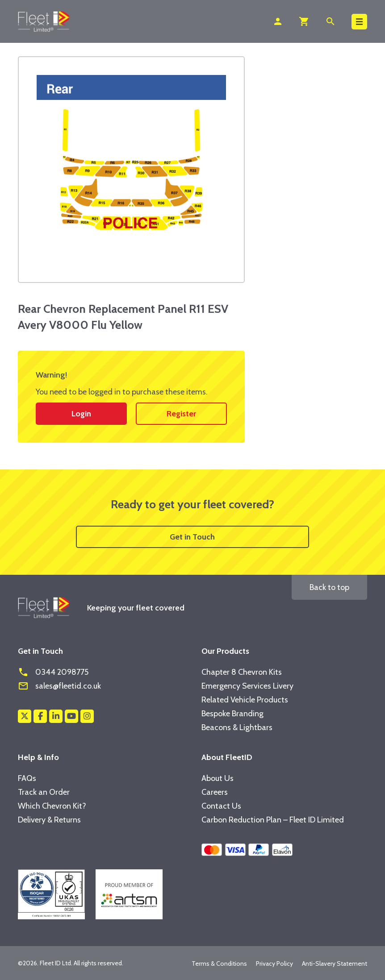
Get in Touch (192, 537)
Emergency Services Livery (247, 686)
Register (181, 414)
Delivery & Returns (49, 820)
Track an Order (44, 792)
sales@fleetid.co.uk (59, 686)
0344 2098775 (53, 672)
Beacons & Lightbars (237, 727)
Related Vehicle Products (245, 700)
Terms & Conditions (219, 963)
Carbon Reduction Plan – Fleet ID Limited (273, 820)
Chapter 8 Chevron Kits (242, 672)
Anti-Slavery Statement (335, 963)
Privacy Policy (274, 963)
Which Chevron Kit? (52, 806)
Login (81, 414)
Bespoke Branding (232, 714)
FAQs (27, 778)
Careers (215, 792)
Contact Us (221, 806)
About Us (218, 778)
